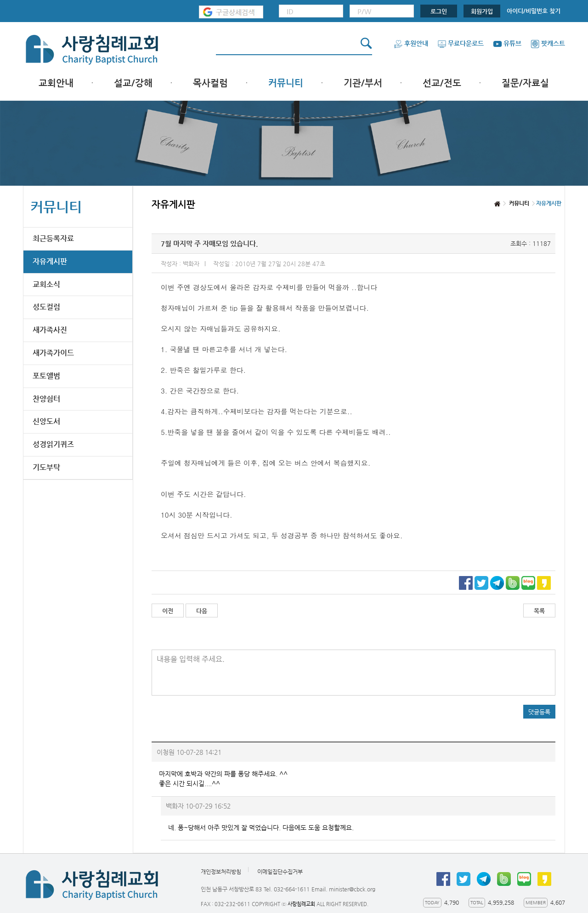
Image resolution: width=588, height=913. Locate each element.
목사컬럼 (210, 83)
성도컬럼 (46, 307)
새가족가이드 (53, 353)
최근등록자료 (53, 238)
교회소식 (46, 284)
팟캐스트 (548, 43)
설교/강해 (133, 83)
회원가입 (482, 11)
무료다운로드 (461, 43)
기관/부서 (363, 83)
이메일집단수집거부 (280, 872)
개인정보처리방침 (221, 872)
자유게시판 (50, 261)
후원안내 (411, 43)
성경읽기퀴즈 (53, 444)
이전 (168, 611)
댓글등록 (539, 712)
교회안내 (56, 83)
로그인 (439, 11)
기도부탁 (46, 467)
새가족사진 (50, 330)
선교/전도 (442, 83)
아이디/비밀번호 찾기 (534, 11)
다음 (202, 611)
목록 (539, 611)
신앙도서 (46, 421)
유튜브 (507, 43)
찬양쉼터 (46, 399)
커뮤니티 (286, 83)
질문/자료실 (525, 83)
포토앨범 (46, 376)
